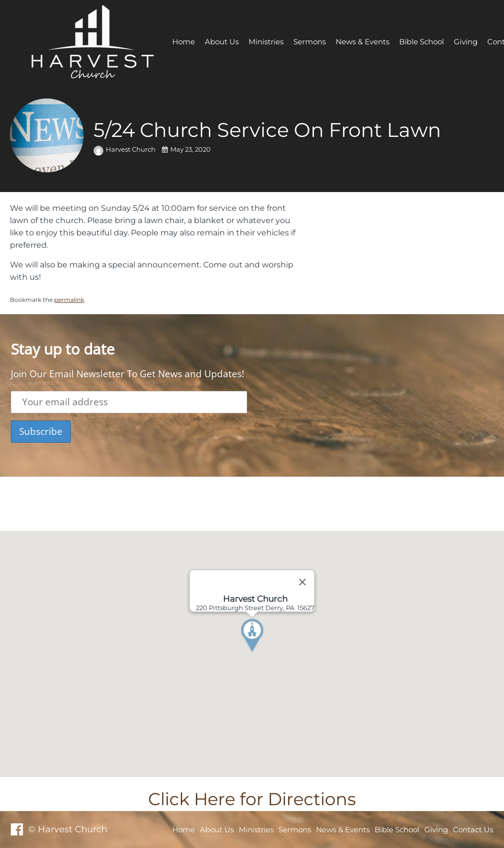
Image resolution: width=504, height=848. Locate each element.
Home (184, 42)
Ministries (266, 42)
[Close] (303, 582)
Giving (466, 42)
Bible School (422, 42)
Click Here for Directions (252, 799)
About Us (222, 42)
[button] (270, 654)
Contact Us (473, 830)
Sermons (310, 42)
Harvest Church (125, 149)
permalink (69, 300)
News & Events (362, 42)
